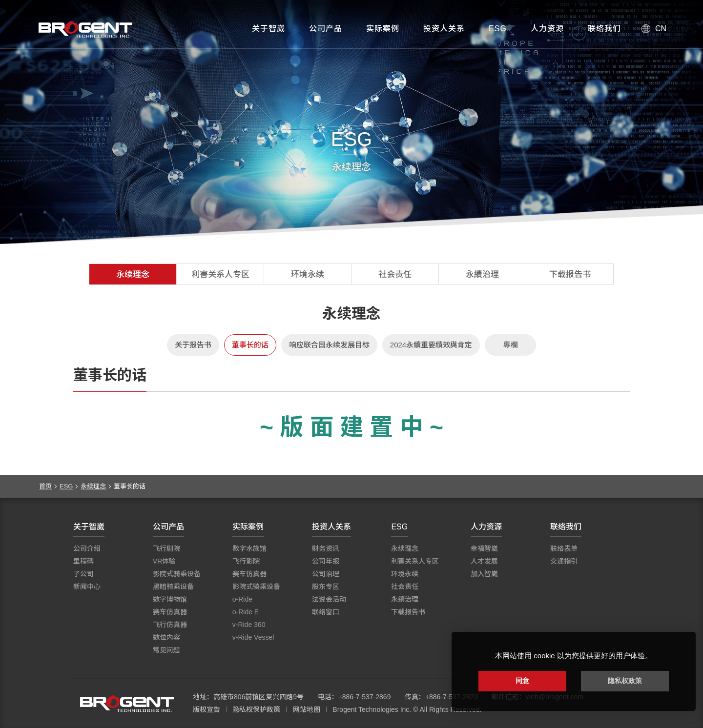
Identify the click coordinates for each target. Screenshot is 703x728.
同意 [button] (522, 681)
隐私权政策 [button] (625, 681)
